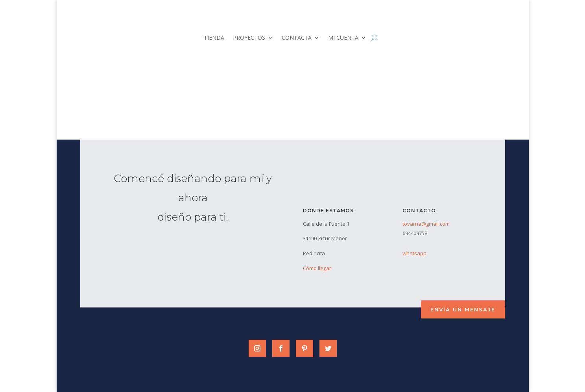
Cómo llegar (317, 268)
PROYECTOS (249, 38)
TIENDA (214, 38)
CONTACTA (297, 38)
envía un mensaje (463, 309)
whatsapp (414, 253)
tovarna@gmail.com (426, 224)
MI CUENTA (343, 38)
